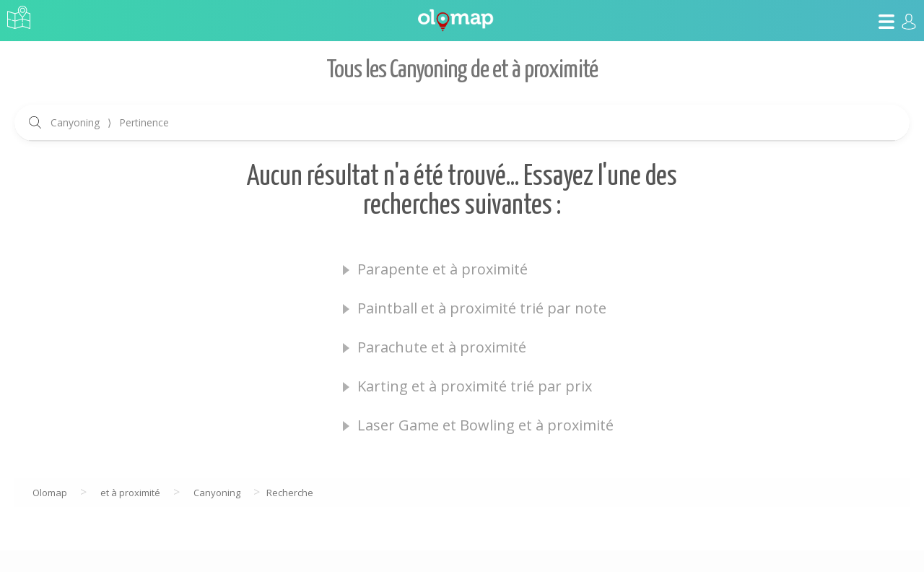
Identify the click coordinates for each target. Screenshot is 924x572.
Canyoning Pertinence (110, 122)
